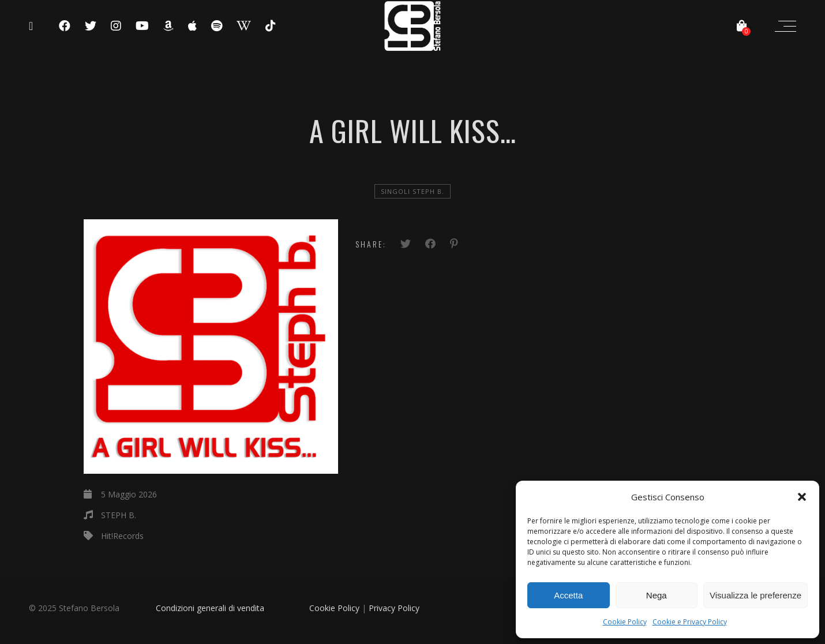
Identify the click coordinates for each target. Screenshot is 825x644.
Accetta (568, 595)
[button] (802, 497)
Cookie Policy (625, 622)
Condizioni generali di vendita (210, 608)
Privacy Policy (394, 608)
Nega (657, 595)
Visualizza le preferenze (755, 595)
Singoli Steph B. (412, 191)
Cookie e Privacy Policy (690, 622)
